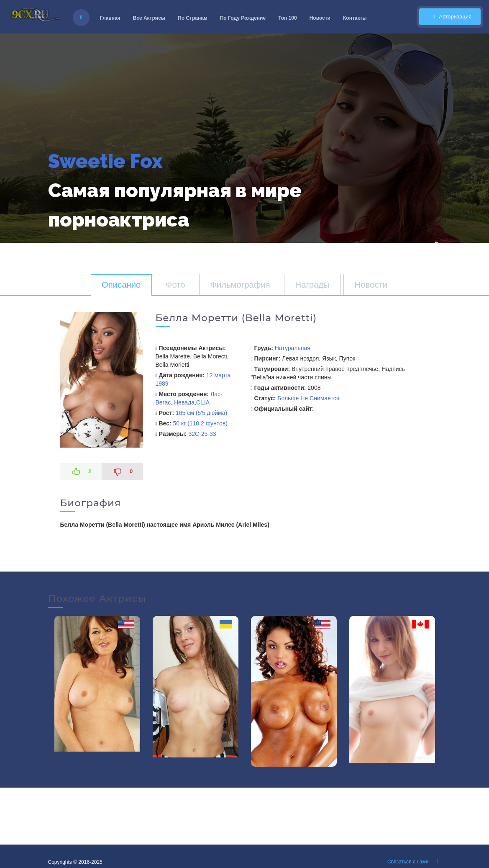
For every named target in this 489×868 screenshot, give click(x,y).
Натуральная (293, 348)
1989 (162, 384)
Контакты (355, 18)
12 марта (218, 375)
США (203, 402)
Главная (110, 18)
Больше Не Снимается (308, 398)
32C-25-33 (202, 434)
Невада (184, 402)
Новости (320, 18)
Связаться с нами (408, 862)
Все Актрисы (149, 18)
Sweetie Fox (105, 161)
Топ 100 (288, 18)
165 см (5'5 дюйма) (201, 413)
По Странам (193, 18)
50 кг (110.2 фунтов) (200, 423)
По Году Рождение (243, 18)
